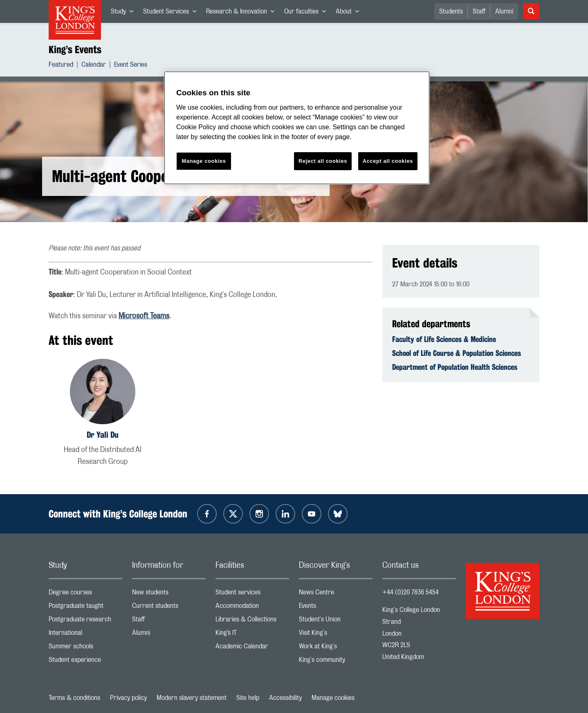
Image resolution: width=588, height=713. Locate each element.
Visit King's (336, 635)
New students (169, 594)
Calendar (94, 66)
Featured (61, 66)
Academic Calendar (252, 648)
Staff (479, 11)
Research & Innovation (243, 13)
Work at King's (336, 648)
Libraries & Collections (252, 621)
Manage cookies (333, 698)
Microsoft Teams (144, 316)
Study (125, 13)
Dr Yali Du (103, 435)
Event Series (131, 66)
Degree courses (85, 594)
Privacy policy (128, 698)
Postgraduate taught (85, 608)
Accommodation (252, 608)
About (350, 13)
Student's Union (336, 621)
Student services (252, 594)
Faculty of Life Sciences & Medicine (444, 339)
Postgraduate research (85, 621)
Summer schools (85, 648)
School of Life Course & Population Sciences (457, 353)
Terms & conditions (74, 698)
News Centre (336, 594)
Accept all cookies (388, 161)
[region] (297, 128)
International (85, 635)
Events (336, 608)
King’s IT (252, 635)
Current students (169, 608)
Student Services (172, 13)
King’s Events (75, 49)
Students (451, 11)
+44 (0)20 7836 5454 (411, 592)
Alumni (504, 11)
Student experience (85, 662)
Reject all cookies (323, 161)
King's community (336, 662)
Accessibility (285, 698)
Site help (248, 698)
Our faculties (307, 13)
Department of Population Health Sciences (455, 367)
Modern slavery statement (192, 698)
